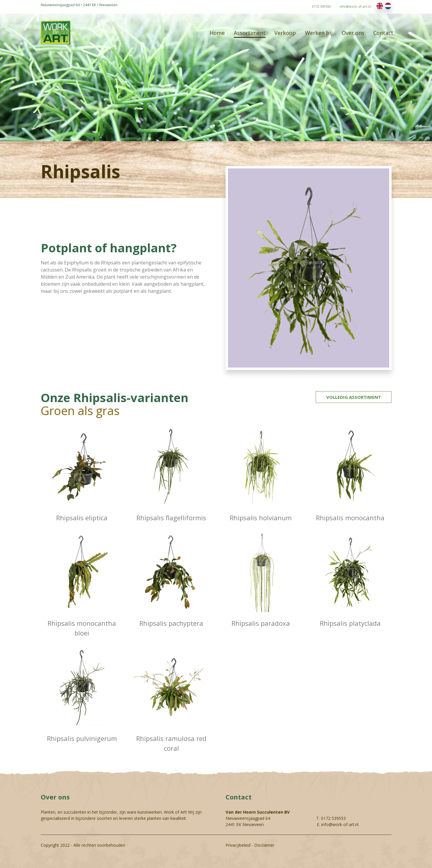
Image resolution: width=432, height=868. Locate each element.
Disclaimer (264, 845)
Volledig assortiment (354, 397)
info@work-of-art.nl (340, 824)
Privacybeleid (238, 845)
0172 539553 (333, 818)
